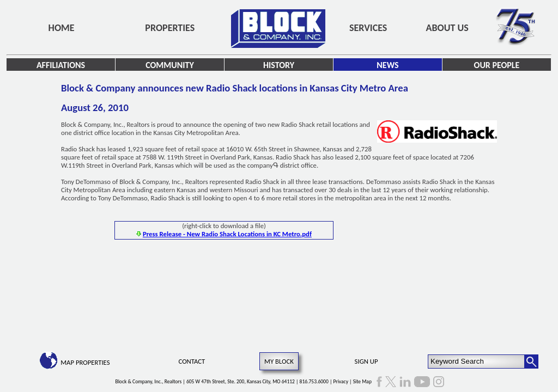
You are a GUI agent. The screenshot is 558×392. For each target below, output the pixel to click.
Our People (497, 65)
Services (368, 28)
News (387, 65)
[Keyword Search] (477, 362)
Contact (192, 361)
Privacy (341, 382)
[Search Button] (531, 362)
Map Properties (85, 362)
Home (62, 28)
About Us (447, 28)
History (279, 65)
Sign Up (366, 361)
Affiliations (61, 65)
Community (170, 65)
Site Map (362, 382)
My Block (279, 361)
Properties (170, 28)
